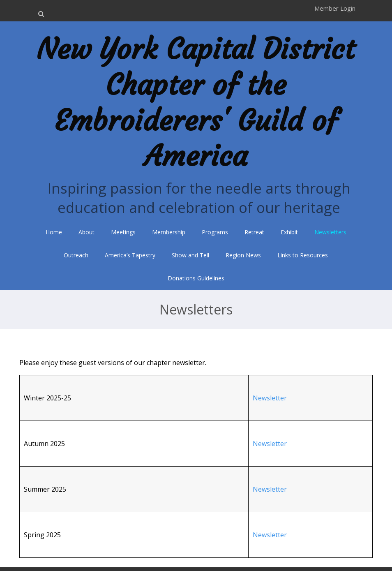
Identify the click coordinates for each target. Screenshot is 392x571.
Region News (243, 255)
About (86, 232)
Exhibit (289, 232)
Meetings (123, 232)
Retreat (254, 232)
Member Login (335, 8)
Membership (169, 232)
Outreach (76, 255)
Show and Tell (190, 255)
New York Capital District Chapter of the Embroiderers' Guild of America (196, 103)
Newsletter (270, 398)
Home (54, 232)
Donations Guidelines (196, 278)
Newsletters (330, 232)
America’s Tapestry (130, 255)
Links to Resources (303, 255)
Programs (215, 232)
